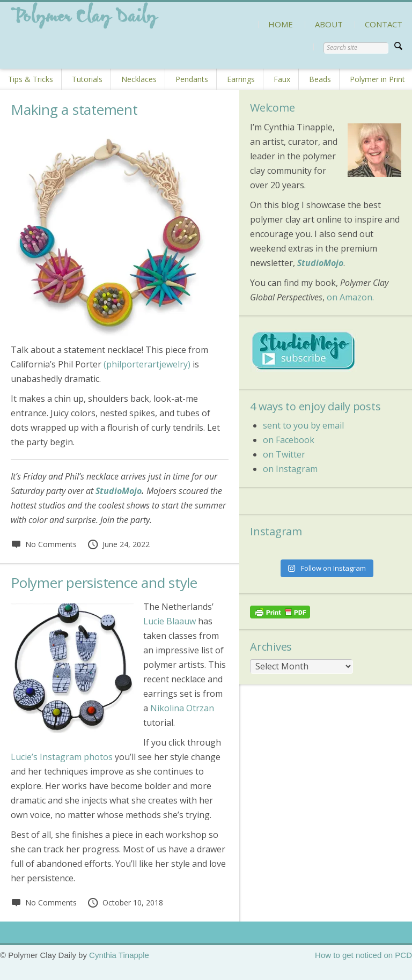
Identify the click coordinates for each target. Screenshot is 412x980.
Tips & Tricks (31, 79)
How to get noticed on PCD (363, 955)
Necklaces (139, 79)
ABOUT (329, 24)
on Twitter (284, 454)
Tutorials (87, 79)
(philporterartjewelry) (147, 364)
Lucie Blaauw (170, 621)
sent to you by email (303, 425)
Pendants (192, 79)
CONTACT (384, 24)
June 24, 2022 (118, 544)
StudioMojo (119, 491)
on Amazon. (350, 297)
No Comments (44, 544)
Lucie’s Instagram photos (62, 757)
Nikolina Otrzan (182, 708)
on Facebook (289, 440)
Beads (320, 79)
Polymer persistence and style (104, 583)
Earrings (241, 79)
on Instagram (290, 469)
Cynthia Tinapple (119, 955)
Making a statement (74, 109)
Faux (282, 79)
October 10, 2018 (125, 902)
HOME (281, 24)
